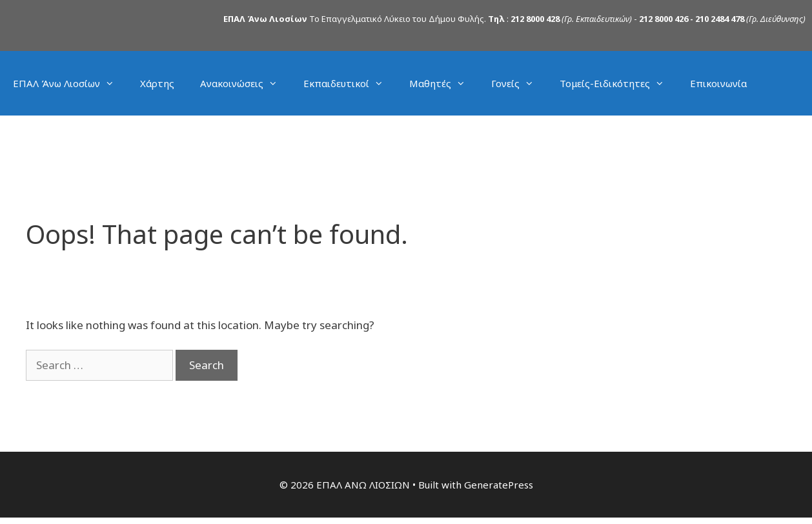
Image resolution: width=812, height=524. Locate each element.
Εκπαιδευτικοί (350, 83)
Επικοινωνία (718, 83)
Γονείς (519, 83)
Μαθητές (444, 83)
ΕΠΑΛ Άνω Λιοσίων (70, 83)
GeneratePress (499, 485)
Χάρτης (157, 83)
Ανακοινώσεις (245, 83)
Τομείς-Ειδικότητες (618, 83)
